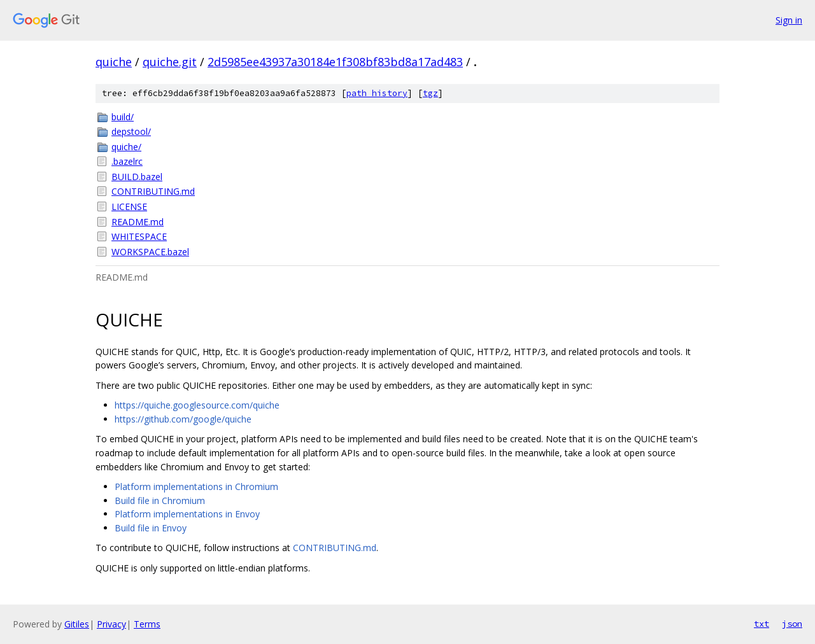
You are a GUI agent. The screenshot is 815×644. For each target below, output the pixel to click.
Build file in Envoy (151, 528)
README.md (138, 222)
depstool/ (131, 131)
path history (377, 93)
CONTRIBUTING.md (153, 191)
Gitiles (77, 624)
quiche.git (170, 62)
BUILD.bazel (137, 177)
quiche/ (126, 147)
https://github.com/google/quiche (183, 419)
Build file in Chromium (160, 500)
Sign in (789, 20)
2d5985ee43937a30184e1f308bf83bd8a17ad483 (335, 62)
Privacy (111, 624)
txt (762, 624)
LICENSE (129, 206)
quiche (114, 62)
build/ (123, 117)
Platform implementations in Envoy (187, 514)
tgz (430, 93)
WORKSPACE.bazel (150, 252)
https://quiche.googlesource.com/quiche (197, 405)
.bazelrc (127, 161)
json (792, 624)
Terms (147, 624)
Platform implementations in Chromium (196, 486)
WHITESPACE (139, 236)
